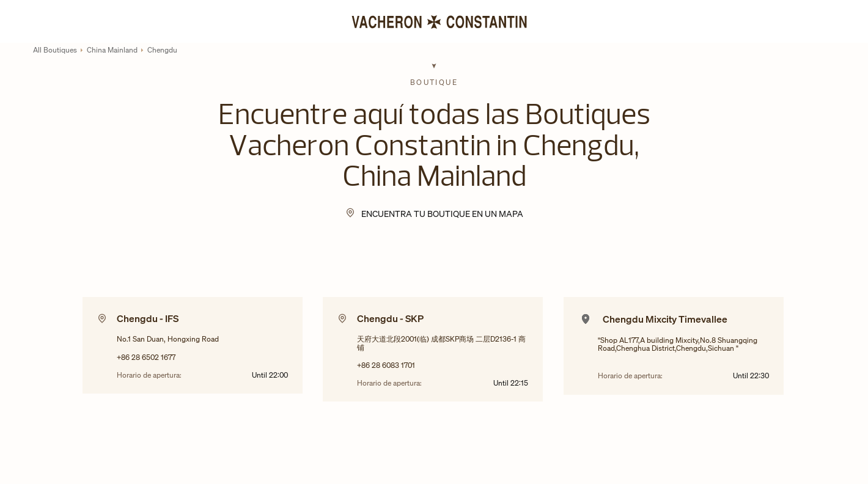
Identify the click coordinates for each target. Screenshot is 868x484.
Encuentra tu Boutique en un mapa (442, 214)
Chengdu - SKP (390, 318)
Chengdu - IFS (148, 318)
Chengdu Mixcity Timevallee (665, 319)
